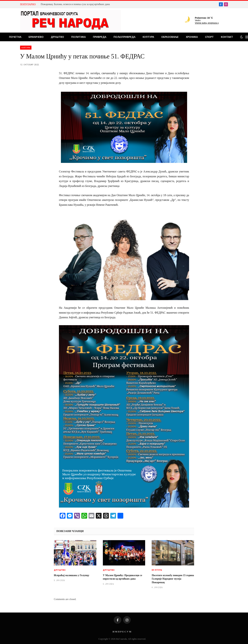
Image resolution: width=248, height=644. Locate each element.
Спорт (209, 37)
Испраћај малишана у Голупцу (72, 575)
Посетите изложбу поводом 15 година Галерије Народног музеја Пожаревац (173, 579)
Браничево (36, 37)
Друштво (57, 37)
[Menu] (247, 37)
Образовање (170, 37)
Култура (148, 37)
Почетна (15, 37)
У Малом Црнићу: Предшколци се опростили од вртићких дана (123, 577)
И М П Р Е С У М (122, 632)
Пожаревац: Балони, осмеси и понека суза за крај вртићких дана (75, 4)
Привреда (100, 37)
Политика (78, 37)
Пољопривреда (124, 37)
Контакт (227, 37)
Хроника (192, 37)
